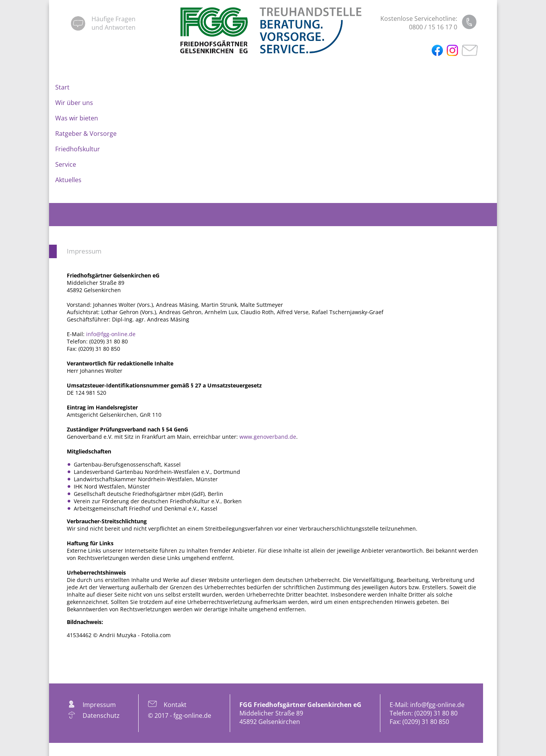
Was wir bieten (77, 118)
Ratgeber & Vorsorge (86, 134)
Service (66, 164)
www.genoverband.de (268, 437)
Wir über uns (74, 103)
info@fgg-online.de (111, 334)
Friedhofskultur (78, 149)
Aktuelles (68, 180)
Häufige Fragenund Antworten (114, 23)
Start (62, 87)
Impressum (84, 251)
